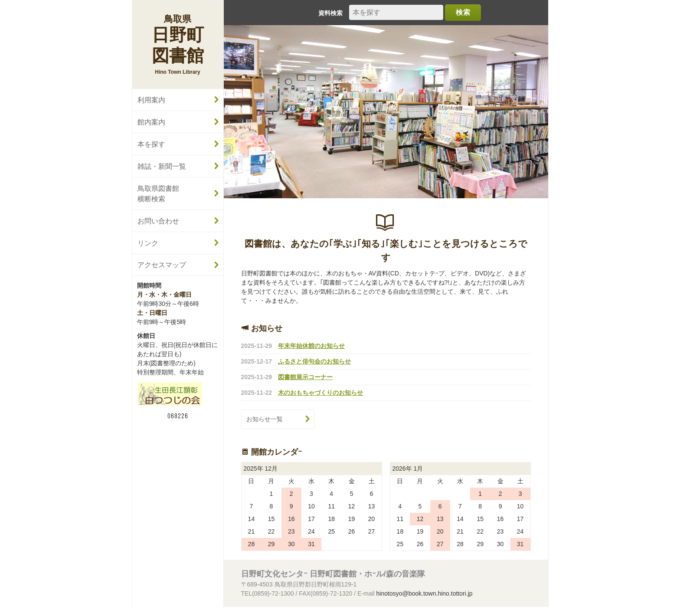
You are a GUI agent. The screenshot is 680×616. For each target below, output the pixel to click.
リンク (148, 243)
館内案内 (151, 122)
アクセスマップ (162, 265)
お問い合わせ (158, 221)
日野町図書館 (178, 39)
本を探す (151, 144)
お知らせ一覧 (265, 419)
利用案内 (151, 100)
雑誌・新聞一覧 (162, 166)
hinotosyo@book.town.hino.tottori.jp (425, 593)
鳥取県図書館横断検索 (158, 193)
